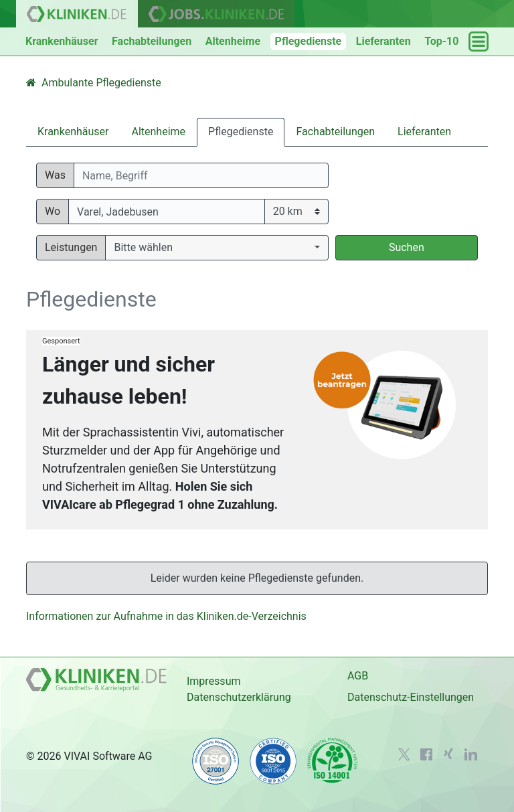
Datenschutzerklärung (239, 697)
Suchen (407, 247)
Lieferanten (383, 41)
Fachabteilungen (152, 41)
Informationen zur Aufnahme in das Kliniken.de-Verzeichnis (166, 616)
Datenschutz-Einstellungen (411, 697)
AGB (358, 676)
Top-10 (441, 41)
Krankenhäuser (62, 41)
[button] (217, 248)
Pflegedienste (309, 41)
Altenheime (233, 41)
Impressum (214, 681)
